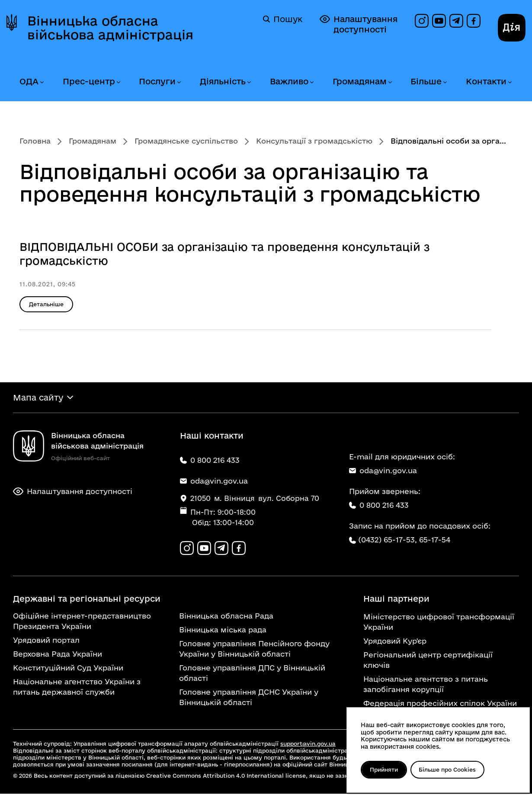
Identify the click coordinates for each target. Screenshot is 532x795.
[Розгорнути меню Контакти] (510, 82)
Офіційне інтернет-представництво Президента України (82, 622)
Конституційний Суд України (68, 669)
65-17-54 (435, 540)
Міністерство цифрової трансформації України (439, 623)
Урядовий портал (46, 641)
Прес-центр (89, 81)
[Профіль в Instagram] (422, 21)
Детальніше (46, 304)
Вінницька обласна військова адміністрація (110, 28)
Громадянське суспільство (186, 141)
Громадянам (360, 81)
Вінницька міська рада (223, 631)
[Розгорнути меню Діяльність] (249, 82)
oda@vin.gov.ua (383, 471)
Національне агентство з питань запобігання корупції (426, 685)
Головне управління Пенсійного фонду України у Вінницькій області (254, 650)
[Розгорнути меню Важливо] (311, 82)
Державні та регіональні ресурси (87, 600)
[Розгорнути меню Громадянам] (390, 82)
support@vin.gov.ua (308, 745)
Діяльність (223, 81)
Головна (35, 141)
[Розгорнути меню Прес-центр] (118, 82)
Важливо (289, 81)
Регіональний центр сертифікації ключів (428, 661)
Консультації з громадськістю (314, 141)
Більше (426, 81)
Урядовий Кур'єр (395, 642)
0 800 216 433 (379, 506)
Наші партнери (396, 600)
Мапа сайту (38, 398)
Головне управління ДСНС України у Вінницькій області (249, 698)
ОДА (29, 81)
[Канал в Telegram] (456, 21)
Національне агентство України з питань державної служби (77, 688)
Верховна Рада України (58, 655)
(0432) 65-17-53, (388, 540)
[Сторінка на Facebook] (474, 21)
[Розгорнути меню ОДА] (42, 82)
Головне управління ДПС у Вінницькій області (252, 674)
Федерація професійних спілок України (440, 704)
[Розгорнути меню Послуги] (179, 82)
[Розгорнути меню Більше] (445, 82)
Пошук (283, 19)
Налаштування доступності (359, 24)
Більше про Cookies (450, 769)
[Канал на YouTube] (439, 21)
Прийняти (385, 769)
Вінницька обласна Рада (226, 617)
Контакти (486, 81)
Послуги (157, 81)
